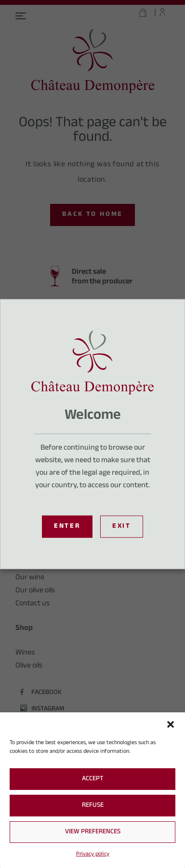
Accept (93, 779)
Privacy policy (93, 855)
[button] (171, 724)
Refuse (93, 806)
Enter (67, 527)
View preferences (93, 832)
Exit (122, 527)
